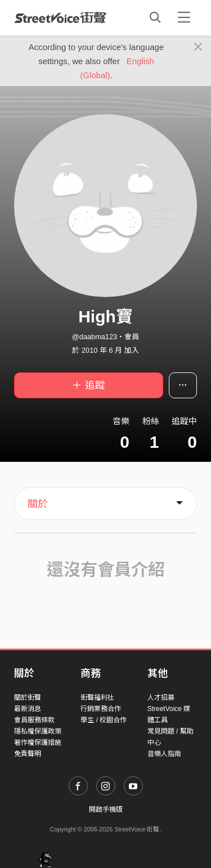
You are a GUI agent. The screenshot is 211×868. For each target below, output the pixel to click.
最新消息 (28, 709)
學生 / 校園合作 (104, 720)
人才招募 (161, 698)
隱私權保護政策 (38, 731)
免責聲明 (28, 754)
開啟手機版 (106, 809)
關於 (38, 504)
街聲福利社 (97, 698)
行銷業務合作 (101, 709)
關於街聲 (28, 698)
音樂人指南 (164, 754)
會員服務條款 (34, 720)
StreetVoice (60, 17)
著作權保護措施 (38, 743)
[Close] (198, 47)
